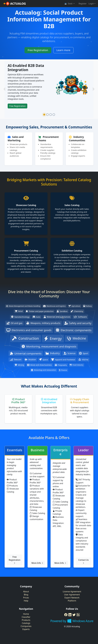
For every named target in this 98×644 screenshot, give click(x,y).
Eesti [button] (69, 4)
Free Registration (38, 50)
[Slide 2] (47, 115)
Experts (26, 629)
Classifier (26, 617)
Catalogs (26, 623)
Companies (26, 626)
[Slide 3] (51, 115)
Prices (26, 598)
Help (26, 601)
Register (83, 4)
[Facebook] (66, 615)
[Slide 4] (54, 115)
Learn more (63, 50)
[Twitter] (74, 615)
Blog (26, 595)
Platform (72, 601)
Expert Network (72, 598)
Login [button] (91, 4)
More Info (38, 563)
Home (26, 614)
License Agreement (72, 592)
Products (26, 620)
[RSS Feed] (78, 615)
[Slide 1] (44, 115)
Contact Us (83, 561)
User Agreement (72, 595)
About (26, 592)
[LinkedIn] (70, 615)
